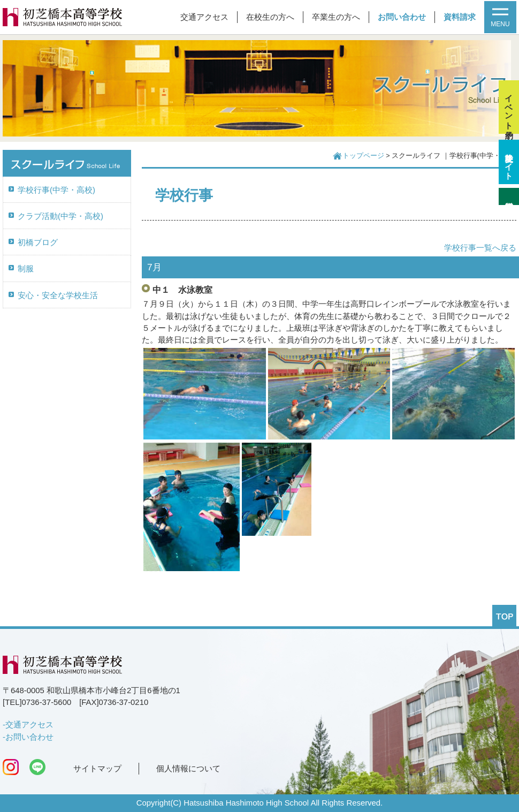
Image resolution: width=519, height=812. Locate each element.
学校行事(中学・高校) (56, 190)
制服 (26, 269)
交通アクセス (204, 17)
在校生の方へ (270, 17)
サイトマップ (97, 769)
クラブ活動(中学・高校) (60, 216)
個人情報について (188, 769)
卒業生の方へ (336, 17)
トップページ (363, 156)
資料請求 (460, 17)
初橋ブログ (38, 242)
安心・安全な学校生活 (58, 295)
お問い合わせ (402, 17)
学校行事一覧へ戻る (480, 248)
